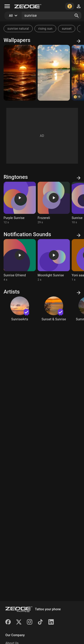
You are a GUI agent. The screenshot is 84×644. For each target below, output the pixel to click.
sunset (67, 29)
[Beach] (54, 73)
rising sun (45, 29)
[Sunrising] (20, 73)
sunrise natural (18, 29)
